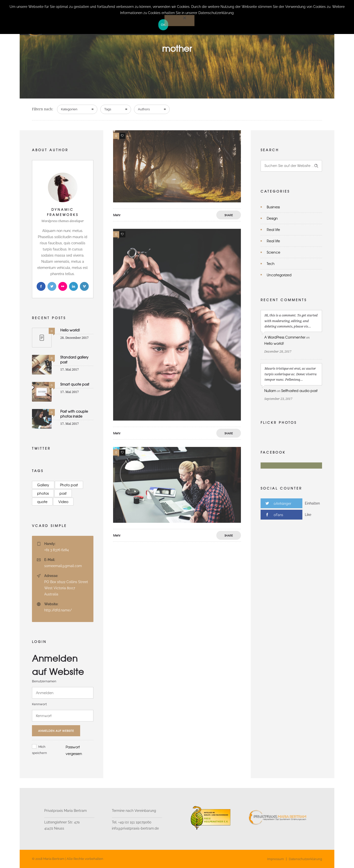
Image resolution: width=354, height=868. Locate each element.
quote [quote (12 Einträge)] (42, 502)
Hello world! (70, 330)
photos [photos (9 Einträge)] (43, 493)
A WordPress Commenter (285, 337)
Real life (273, 229)
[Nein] (179, 21)
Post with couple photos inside (74, 414)
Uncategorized (279, 275)
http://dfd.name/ (58, 610)
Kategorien (69, 109)
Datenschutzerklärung (305, 859)
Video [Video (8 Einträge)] (63, 502)
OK (163, 25)
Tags (108, 109)
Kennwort (39, 704)
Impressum (276, 859)
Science (273, 252)
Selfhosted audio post (299, 391)
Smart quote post (75, 384)
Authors (144, 109)
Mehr (117, 215)
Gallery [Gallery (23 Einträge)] (43, 485)
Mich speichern (39, 750)
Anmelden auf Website (56, 731)
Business (273, 207)
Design (272, 218)
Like (308, 515)
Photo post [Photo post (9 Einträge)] (69, 485)
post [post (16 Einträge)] (63, 493)
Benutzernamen (44, 681)
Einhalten (312, 503)
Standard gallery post (74, 359)
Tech (271, 263)
